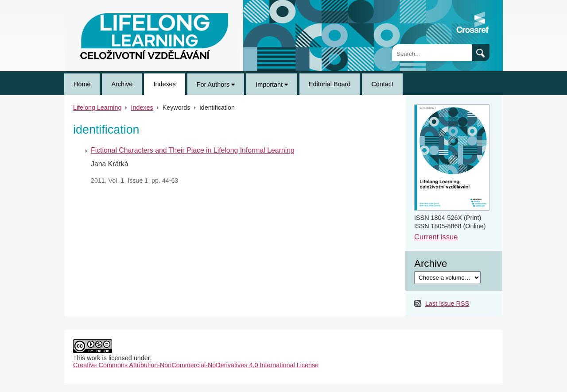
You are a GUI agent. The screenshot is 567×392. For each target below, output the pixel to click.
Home (82, 84)
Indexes (164, 84)
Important (272, 85)
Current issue (436, 237)
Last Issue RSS (447, 304)
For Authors (216, 85)
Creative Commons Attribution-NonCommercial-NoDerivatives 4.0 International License (196, 365)
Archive (122, 84)
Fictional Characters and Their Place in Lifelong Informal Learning (193, 150)
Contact (382, 84)
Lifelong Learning (89, 4)
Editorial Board (330, 84)
